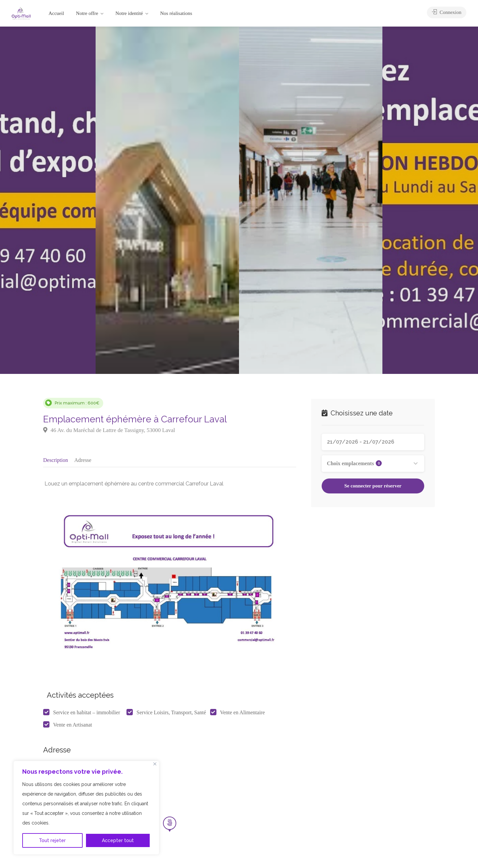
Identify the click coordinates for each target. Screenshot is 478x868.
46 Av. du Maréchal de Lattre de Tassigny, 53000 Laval (109, 430)
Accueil (56, 13)
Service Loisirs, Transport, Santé (171, 714)
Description (56, 460)
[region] (86, 808)
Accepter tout (118, 840)
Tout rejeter (52, 840)
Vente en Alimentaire (242, 714)
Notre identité (129, 13)
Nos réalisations (176, 13)
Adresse (83, 460)
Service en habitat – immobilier (87, 714)
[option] (311, 200)
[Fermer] (155, 764)
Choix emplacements (355, 463)
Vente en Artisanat (73, 727)
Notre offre (87, 13)
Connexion (447, 13)
